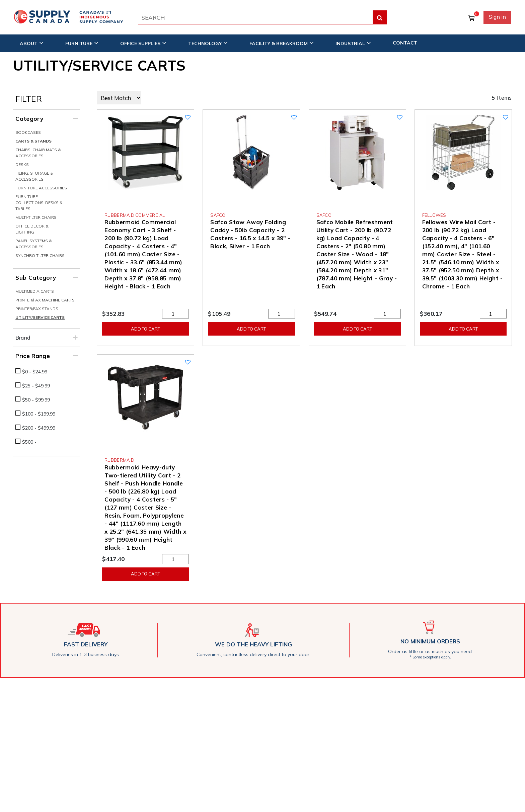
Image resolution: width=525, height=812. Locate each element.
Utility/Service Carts (40, 317)
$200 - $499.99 (39, 428)
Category (29, 119)
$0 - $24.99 (35, 372)
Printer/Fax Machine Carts (45, 300)
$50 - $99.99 (36, 400)
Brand (23, 338)
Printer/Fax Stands (37, 309)
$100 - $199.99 (39, 414)
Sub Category (36, 278)
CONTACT (405, 42)
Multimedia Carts (35, 291)
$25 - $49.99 (36, 386)
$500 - (29, 442)
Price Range (33, 356)
